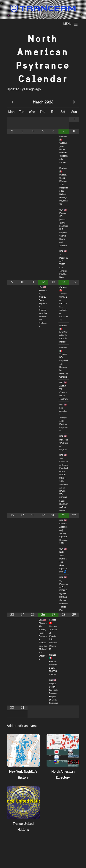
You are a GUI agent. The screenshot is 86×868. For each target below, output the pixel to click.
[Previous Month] (12, 102)
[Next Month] (74, 102)
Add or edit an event (22, 726)
